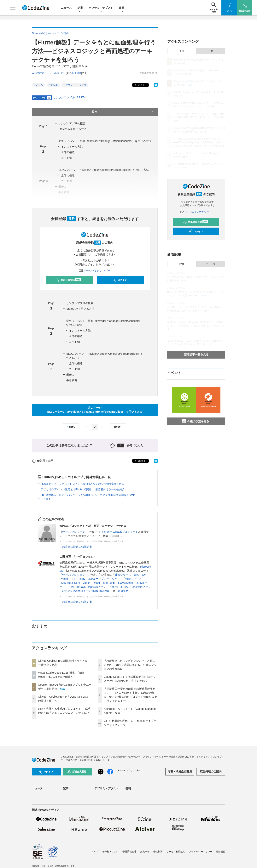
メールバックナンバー (95, 270)
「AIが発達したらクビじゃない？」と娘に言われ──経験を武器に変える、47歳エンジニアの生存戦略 (130, 665)
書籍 (122, 8)
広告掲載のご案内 (211, 771)
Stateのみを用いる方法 (72, 129)
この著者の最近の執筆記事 (76, 547)
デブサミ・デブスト (101, 8)
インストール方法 (72, 147)
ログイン (120, 280)
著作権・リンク (110, 852)
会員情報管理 (129, 852)
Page (43, 126)
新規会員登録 (68, 280)
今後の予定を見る (196, 421)
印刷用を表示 (43, 461)
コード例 (67, 158)
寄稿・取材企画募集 (180, 771)
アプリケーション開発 (75, 85)
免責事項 (145, 852)
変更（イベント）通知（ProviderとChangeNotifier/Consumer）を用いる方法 (105, 141)
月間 (211, 51)
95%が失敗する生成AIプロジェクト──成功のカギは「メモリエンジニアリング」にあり (64, 713)
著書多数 (123, 591)
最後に (70, 375)
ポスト (139, 85)
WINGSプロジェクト (75, 532)
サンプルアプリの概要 (72, 123)
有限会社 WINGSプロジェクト (120, 532)
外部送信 (221, 852)
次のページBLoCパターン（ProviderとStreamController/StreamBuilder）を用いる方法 (95, 410)
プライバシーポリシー (201, 852)
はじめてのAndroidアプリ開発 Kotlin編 (86, 591)
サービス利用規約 (176, 852)
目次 (123, 112)
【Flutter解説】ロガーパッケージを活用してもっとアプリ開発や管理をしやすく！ (91, 495)
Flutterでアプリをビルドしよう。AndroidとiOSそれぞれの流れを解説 (82, 484)
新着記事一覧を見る (196, 355)
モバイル (38, 85)
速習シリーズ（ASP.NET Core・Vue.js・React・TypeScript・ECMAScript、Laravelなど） (103, 583)
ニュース (66, 8)
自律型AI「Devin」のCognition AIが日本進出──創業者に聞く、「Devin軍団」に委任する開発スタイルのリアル (196, 326)
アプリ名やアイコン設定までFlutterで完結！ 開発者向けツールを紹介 (83, 489)
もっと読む (45, 499)
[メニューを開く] (13, 8)
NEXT (119, 427)
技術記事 (53, 85)
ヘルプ (95, 852)
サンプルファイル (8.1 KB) (69, 97)
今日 (182, 51)
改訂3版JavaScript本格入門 (87, 587)
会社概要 (158, 852)
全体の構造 (68, 152)
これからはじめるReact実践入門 (129, 587)
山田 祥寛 (76, 73)
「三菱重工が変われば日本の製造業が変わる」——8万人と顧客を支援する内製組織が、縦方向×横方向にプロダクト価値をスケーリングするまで (199, 142)
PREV (70, 427)
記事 (80, 8)
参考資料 (72, 380)
